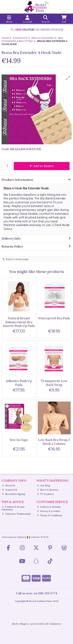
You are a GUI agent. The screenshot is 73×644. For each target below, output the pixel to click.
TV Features (46, 494)
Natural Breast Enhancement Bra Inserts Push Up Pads (19, 322)
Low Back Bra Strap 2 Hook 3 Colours (54, 442)
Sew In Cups (19, 440)
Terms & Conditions (50, 515)
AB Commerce (53, 624)
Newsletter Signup (14, 494)
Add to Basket (42, 166)
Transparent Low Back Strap (54, 383)
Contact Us (10, 490)
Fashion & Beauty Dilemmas (13, 508)
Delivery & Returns (49, 507)
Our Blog (44, 485)
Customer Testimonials (16, 514)
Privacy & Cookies (49, 511)
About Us (9, 485)
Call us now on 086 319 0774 (37, 593)
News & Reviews (48, 490)
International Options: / (25, 537)
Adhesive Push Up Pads (19, 383)
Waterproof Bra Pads (54, 318)
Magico (24, 624)
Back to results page (17, 259)
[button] (68, 78)
